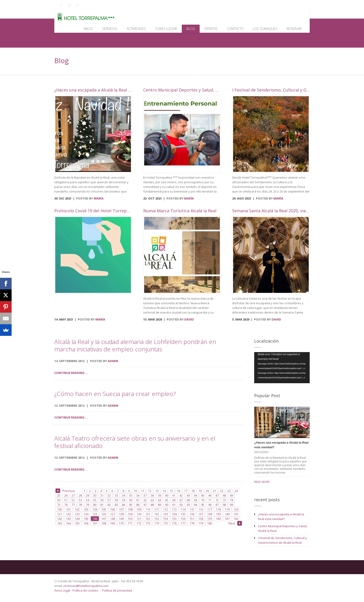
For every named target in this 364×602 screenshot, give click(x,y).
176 (174, 523)
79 (88, 505)
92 (181, 505)
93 (188, 505)
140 (227, 514)
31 (102, 495)
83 (116, 505)
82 (109, 505)
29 (88, 495)
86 (138, 505)
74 (231, 500)
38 (152, 495)
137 (201, 514)
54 (88, 500)
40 (167, 495)
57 (109, 500)
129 (130, 514)
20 (207, 491)
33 (116, 495)
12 (150, 491)
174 (157, 523)
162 (236, 519)
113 (174, 509)
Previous (65, 491)
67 (181, 500)
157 (192, 519)
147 (104, 519)
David (189, 319)
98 (224, 505)
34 (123, 495)
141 (236, 514)
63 (152, 500)
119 (227, 509)
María (99, 198)
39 (159, 495)
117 (210, 509)
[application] (282, 368)
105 (104, 509)
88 (152, 505)
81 (102, 505)
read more (262, 482)
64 (159, 500)
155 (174, 519)
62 (145, 500)
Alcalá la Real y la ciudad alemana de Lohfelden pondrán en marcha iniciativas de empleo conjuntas (135, 345)
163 (60, 523)
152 (148, 519)
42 (181, 495)
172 (139, 523)
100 (60, 509)
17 (186, 491)
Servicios (110, 29)
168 (104, 523)
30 (95, 495)
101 (68, 509)
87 (145, 505)
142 (60, 519)
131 (148, 514)
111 (157, 509)
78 (80, 505)
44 (195, 495)
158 (201, 519)
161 (227, 519)
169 (112, 523)
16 (179, 491)
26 (66, 495)
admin (113, 361)
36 (138, 495)
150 (130, 519)
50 (59, 500)
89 (159, 505)
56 (102, 500)
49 (231, 495)
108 (130, 509)
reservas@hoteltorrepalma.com (86, 586)
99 (231, 505)
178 (192, 523)
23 (229, 491)
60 (131, 500)
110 (148, 509)
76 (66, 505)
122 (68, 514)
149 (121, 519)
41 (174, 495)
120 (236, 509)
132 (157, 514)
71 (210, 500)
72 (217, 500)
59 (123, 500)
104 (95, 509)
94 (195, 505)
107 (121, 509)
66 (174, 500)
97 (217, 505)
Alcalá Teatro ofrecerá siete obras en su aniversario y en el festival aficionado (135, 442)
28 (80, 495)
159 (210, 519)
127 (112, 514)
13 (157, 491)
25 (59, 495)
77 (73, 505)
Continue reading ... (71, 373)
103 (86, 509)
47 (217, 495)
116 (201, 509)
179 (201, 523)
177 (183, 523)
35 (131, 495)
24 (236, 491)
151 (139, 519)
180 (210, 523)
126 (104, 514)
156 (183, 519)
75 (59, 505)
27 (73, 495)
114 (183, 509)
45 (203, 495)
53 (80, 500)
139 (218, 514)
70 (203, 500)
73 (224, 500)
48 (224, 495)
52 (73, 500)
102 (77, 509)
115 (192, 509)
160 (218, 519)
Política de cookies (85, 590)
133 (165, 514)
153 (157, 519)
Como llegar (166, 29)
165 (77, 523)
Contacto (235, 29)
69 (195, 500)
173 (148, 523)
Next (235, 523)
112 (165, 509)
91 (174, 505)
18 (193, 491)
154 (165, 519)
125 (95, 514)
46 (210, 495)
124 (86, 514)
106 (112, 509)
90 (167, 505)
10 (135, 491)
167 (95, 523)
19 (200, 491)
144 (77, 519)
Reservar (294, 29)
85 (131, 505)
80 (95, 505)
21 (214, 491)
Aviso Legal (63, 590)
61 (138, 500)
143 (68, 519)
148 (112, 519)
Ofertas (211, 29)
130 (139, 514)
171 (130, 523)
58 (116, 500)
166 (86, 523)
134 (174, 514)
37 (145, 495)
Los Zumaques (265, 29)
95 (203, 505)
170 (121, 523)
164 (68, 523)
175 (165, 523)
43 (188, 495)
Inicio (88, 29)
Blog (191, 29)
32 (109, 495)
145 (86, 519)
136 (192, 514)
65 (167, 500)
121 (60, 514)
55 (95, 500)
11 (143, 491)
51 (66, 500)
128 (121, 514)
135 (183, 514)
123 (77, 514)
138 (210, 514)
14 (164, 491)
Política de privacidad (117, 590)
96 (210, 505)
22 (222, 491)
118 (218, 509)
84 (123, 505)
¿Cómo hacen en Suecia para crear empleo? (115, 394)
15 (171, 491)
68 (188, 500)
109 (139, 509)
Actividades (136, 29)
